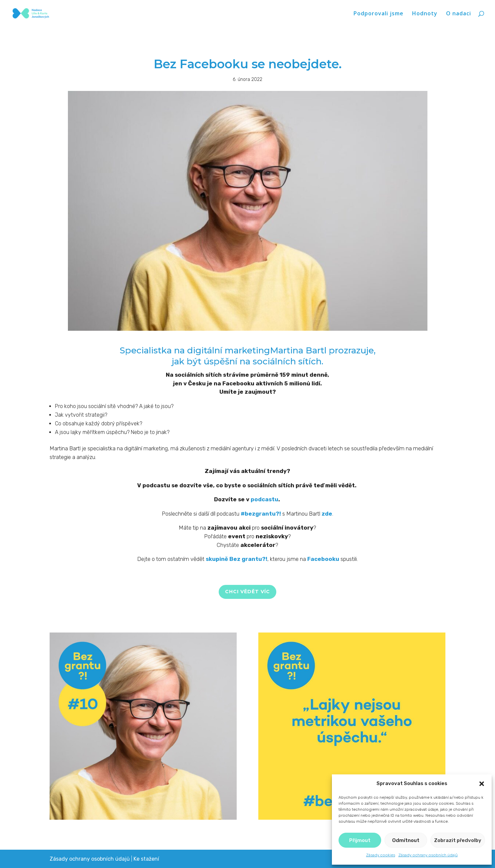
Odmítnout (406, 840)
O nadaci (459, 14)
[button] (482, 784)
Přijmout (360, 840)
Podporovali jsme (378, 14)
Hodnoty (425, 14)
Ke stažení (146, 859)
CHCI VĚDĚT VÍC (247, 592)
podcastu (264, 499)
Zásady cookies (381, 855)
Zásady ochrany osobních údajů (428, 855)
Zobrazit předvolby (458, 840)
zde (327, 514)
